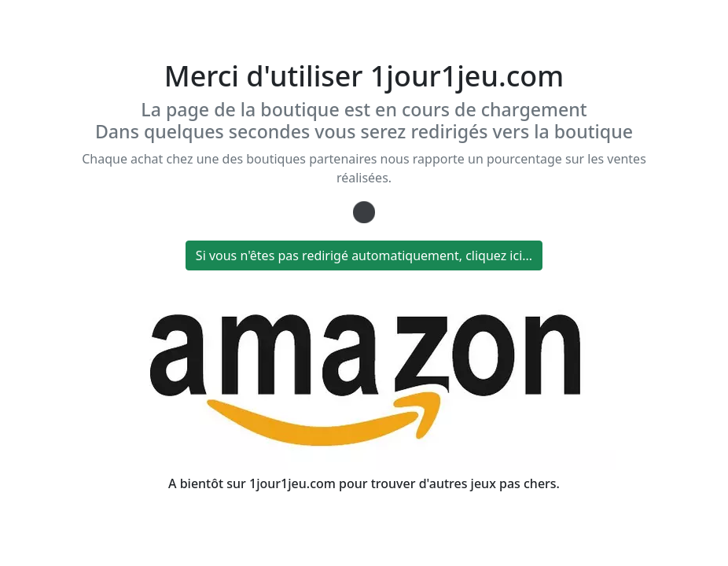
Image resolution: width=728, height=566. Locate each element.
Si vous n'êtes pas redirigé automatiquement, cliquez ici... (364, 255)
